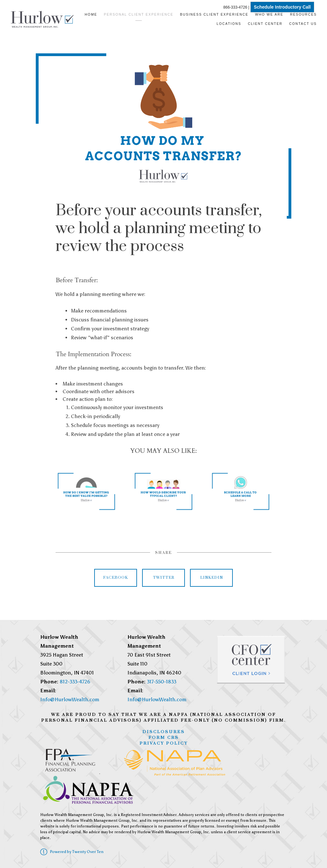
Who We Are (269, 15)
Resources (303, 15)
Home (91, 15)
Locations (229, 24)
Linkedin (212, 578)
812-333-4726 (75, 682)
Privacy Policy (164, 743)
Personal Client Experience (139, 15)
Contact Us (303, 24)
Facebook (116, 578)
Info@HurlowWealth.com (70, 699)
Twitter (164, 578)
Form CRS (164, 738)
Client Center (265, 24)
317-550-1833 (162, 682)
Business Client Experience (214, 15)
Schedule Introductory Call (282, 7)
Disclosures (164, 732)
